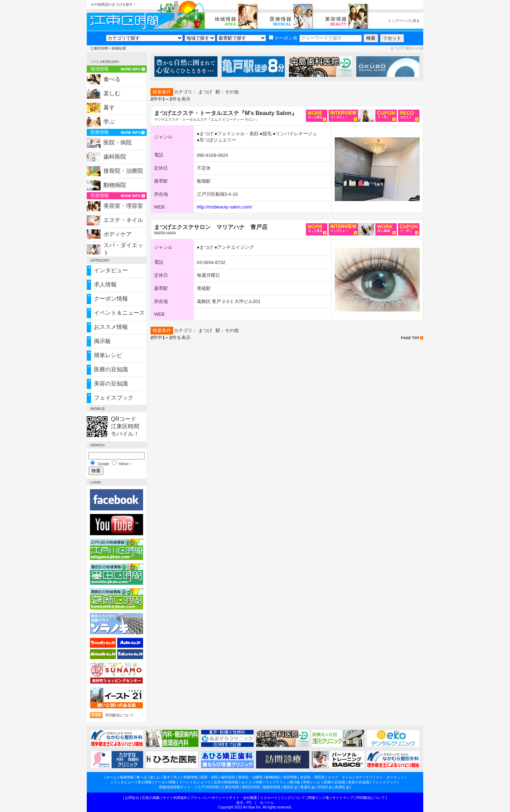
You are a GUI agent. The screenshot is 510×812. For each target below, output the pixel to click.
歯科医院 (115, 157)
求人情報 (105, 284)
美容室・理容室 (123, 206)
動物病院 (115, 185)
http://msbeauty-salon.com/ (225, 207)
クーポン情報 (111, 299)
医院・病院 (118, 142)
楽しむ (112, 93)
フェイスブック (114, 398)
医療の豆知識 (111, 369)
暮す (109, 107)
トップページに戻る (404, 21)
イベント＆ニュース (119, 313)
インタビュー (111, 270)
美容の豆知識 (111, 384)
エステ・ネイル (123, 220)
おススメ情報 (111, 327)
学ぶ (109, 122)
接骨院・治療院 (123, 171)
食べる (112, 79)
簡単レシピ (108, 355)
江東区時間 (99, 48)
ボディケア (118, 234)
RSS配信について (120, 715)
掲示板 (102, 341)
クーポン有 (283, 38)
